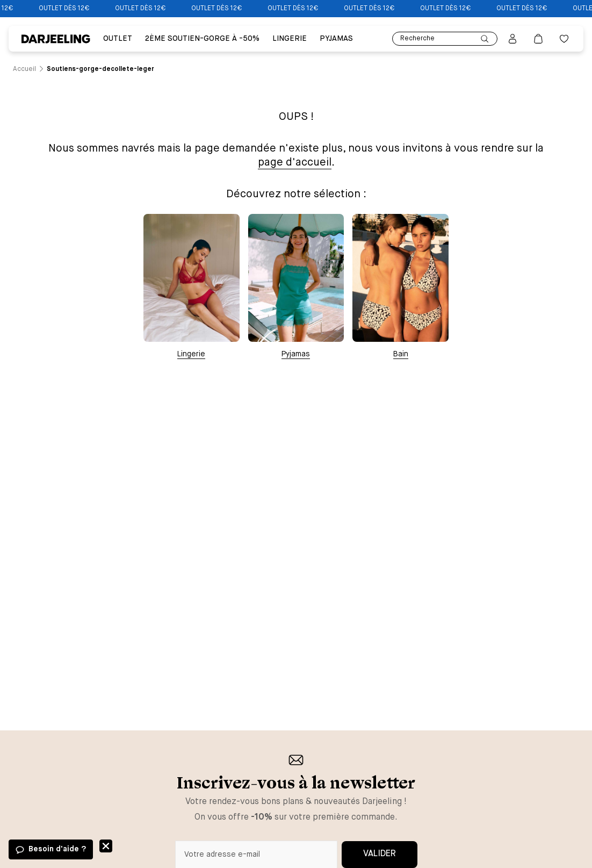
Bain (401, 354)
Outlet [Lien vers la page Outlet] (118, 39)
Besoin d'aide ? (57, 849)
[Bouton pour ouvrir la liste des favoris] (564, 39)
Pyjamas (296, 354)
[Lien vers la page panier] (538, 39)
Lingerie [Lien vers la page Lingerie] (290, 39)
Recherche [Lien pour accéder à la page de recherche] (445, 39)
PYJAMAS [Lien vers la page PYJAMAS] (336, 39)
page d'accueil (295, 163)
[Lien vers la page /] (24, 69)
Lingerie (191, 354)
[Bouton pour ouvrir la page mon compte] (512, 39)
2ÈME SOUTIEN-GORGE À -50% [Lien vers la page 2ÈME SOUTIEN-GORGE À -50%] (202, 39)
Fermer (106, 846)
